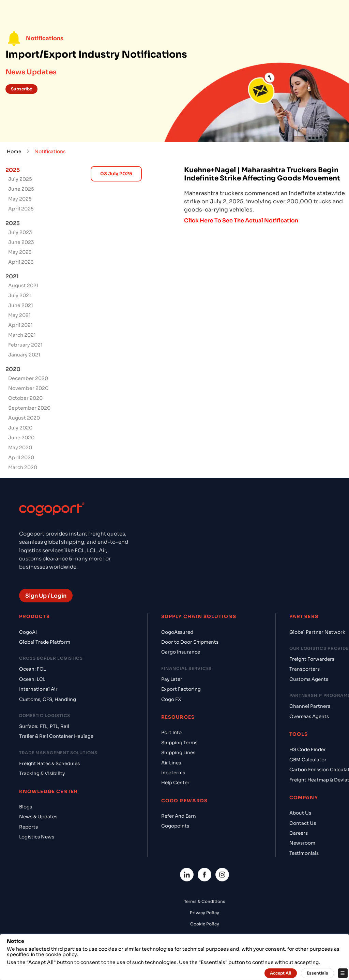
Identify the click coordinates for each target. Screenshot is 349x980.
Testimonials (304, 853)
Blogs (26, 807)
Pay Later (172, 679)
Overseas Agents (309, 716)
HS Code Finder (308, 750)
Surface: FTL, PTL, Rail (44, 726)
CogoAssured (177, 632)
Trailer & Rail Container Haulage (56, 736)
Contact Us (303, 823)
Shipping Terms (179, 743)
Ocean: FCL (32, 669)
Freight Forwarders (312, 659)
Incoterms (173, 773)
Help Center (175, 783)
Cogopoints (175, 826)
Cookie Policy (205, 924)
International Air (38, 689)
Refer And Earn (179, 816)
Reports (28, 827)
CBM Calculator (308, 760)
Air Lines (171, 763)
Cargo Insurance (181, 652)
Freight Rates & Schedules (49, 764)
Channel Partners (310, 706)
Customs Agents (309, 679)
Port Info (171, 733)
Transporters (305, 669)
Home (14, 151)
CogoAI (28, 632)
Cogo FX (171, 699)
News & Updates (38, 817)
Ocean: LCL (32, 679)
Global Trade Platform (45, 642)
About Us (300, 813)
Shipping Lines (178, 753)
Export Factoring (181, 689)
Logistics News (37, 837)
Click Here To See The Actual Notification (241, 221)
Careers (299, 833)
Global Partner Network (317, 632)
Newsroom (302, 843)
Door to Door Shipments (190, 642)
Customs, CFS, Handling (48, 699)
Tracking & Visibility (42, 773)
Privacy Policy (204, 913)
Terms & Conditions (205, 901)
